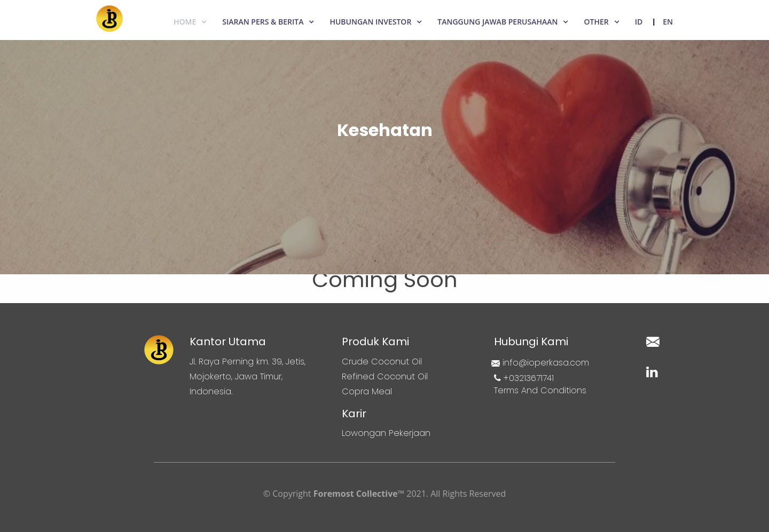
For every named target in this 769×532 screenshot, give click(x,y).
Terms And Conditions (540, 390)
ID (639, 22)
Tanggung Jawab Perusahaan (497, 22)
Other (596, 22)
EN (668, 22)
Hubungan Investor (370, 22)
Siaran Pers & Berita (263, 22)
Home (185, 22)
